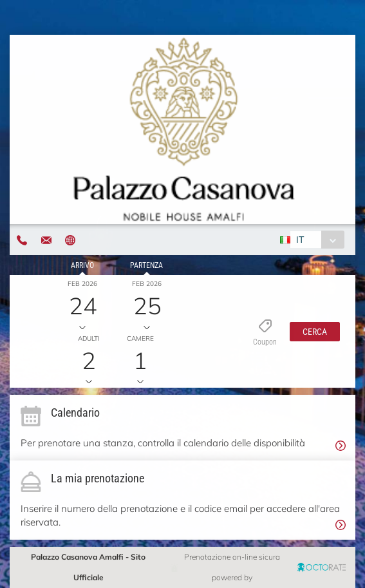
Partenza (146, 265)
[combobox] (317, 240)
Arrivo (82, 265)
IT (300, 240)
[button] (315, 332)
